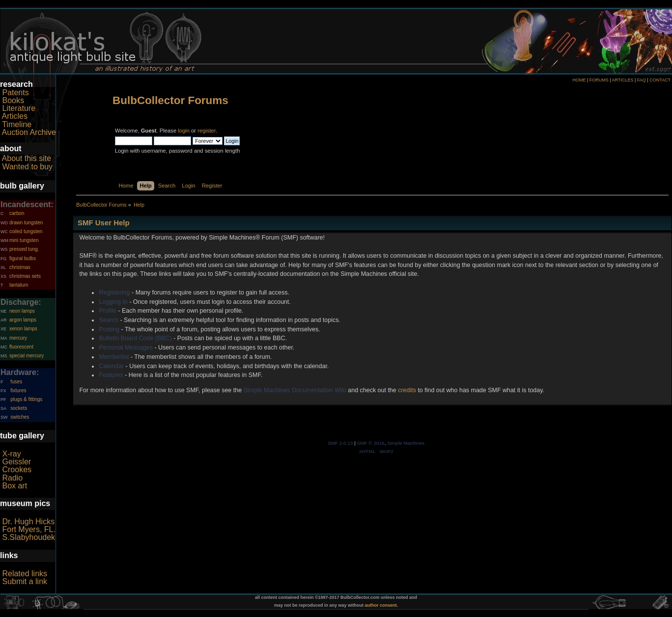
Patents (15, 93)
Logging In (113, 302)
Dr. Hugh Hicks (28, 522)
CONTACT (660, 80)
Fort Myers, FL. (28, 529)
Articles (15, 116)
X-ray (11, 454)
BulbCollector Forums (170, 100)
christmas (20, 267)
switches (20, 417)
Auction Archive (29, 132)
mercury (18, 338)
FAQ (642, 80)
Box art (14, 486)
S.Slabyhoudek (28, 537)
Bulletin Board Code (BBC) (135, 338)
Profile (107, 311)
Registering (114, 293)
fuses (16, 382)
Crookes (17, 469)
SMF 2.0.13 (340, 443)
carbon (17, 213)
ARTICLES (623, 80)
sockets (19, 408)
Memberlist (114, 357)
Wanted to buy (27, 167)
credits (407, 390)
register (207, 131)
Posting (109, 329)
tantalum (19, 285)
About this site (27, 158)
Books (13, 100)
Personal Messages (126, 348)
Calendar (111, 366)
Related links (25, 574)
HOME (579, 80)
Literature (19, 108)
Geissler (16, 462)
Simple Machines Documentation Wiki (295, 390)
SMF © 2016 (371, 443)
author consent (381, 605)
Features (111, 375)
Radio (12, 478)
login (184, 131)
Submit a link (25, 581)
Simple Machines (406, 443)
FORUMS (599, 80)
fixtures (18, 390)
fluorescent (21, 347)
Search (109, 320)
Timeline (17, 124)
